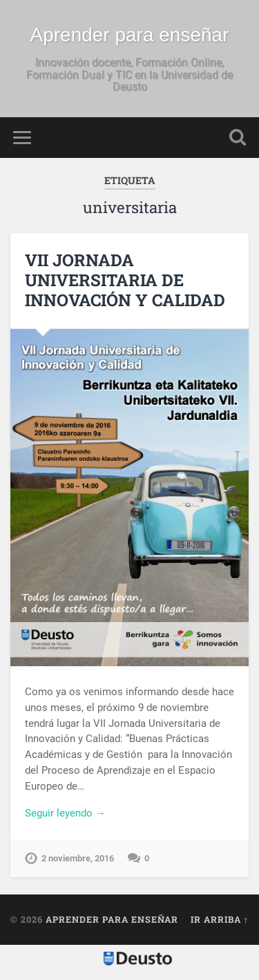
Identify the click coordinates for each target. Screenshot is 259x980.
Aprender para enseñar (130, 35)
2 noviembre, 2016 (78, 858)
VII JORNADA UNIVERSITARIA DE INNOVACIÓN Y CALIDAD (125, 280)
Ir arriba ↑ (220, 919)
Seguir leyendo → (65, 813)
